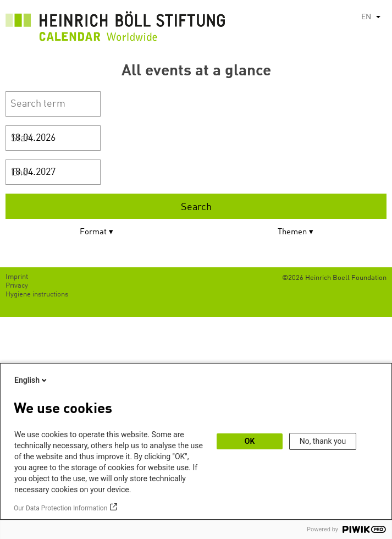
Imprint (17, 277)
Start (22, 139)
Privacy (17, 286)
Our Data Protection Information (60, 508)
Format (93, 232)
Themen (292, 232)
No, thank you (323, 441)
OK (250, 441)
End (20, 173)
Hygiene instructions (37, 295)
